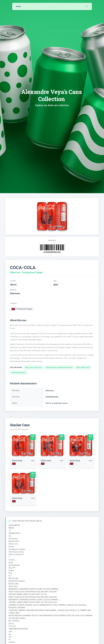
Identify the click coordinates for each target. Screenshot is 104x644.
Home (18, 6)
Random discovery (19, 373)
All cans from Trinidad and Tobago (59, 367)
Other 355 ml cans (83, 367)
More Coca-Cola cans (33, 367)
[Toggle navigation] (87, 6)
